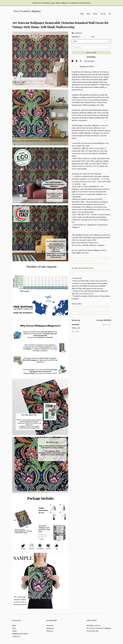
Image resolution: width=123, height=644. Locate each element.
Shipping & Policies (87, 66)
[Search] (110, 14)
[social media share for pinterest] (81, 61)
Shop (82, 14)
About (95, 14)
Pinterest (50, 631)
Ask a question (89, 61)
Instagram (50, 628)
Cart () (103, 14)
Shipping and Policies (20, 634)
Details (75, 66)
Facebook (50, 625)
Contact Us (16, 636)
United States (86, 37)
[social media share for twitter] (77, 61)
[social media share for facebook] (73, 61)
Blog (88, 14)
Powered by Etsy (93, 631)
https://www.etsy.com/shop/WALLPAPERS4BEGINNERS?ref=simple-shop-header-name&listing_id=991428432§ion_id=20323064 (91, 260)
